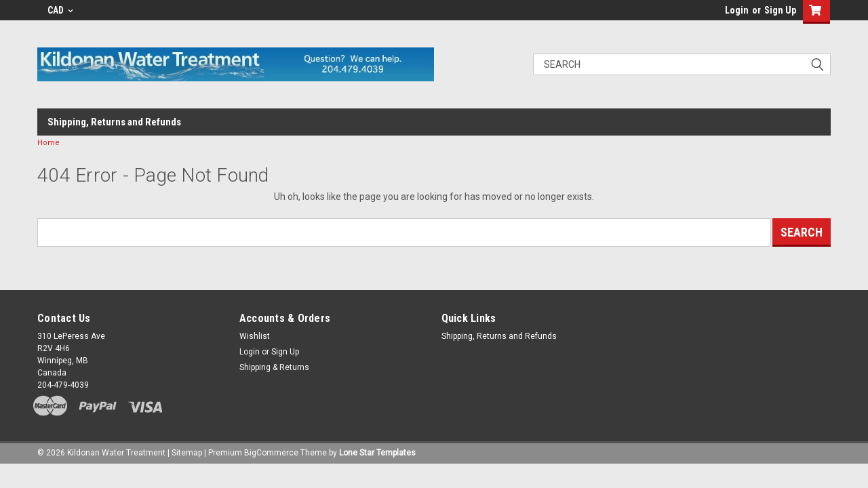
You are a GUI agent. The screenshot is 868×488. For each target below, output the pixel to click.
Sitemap (187, 453)
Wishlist (255, 336)
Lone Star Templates (377, 453)
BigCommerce (271, 453)
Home (48, 143)
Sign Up (780, 10)
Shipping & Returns (274, 367)
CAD (60, 10)
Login (737, 10)
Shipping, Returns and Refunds (114, 122)
